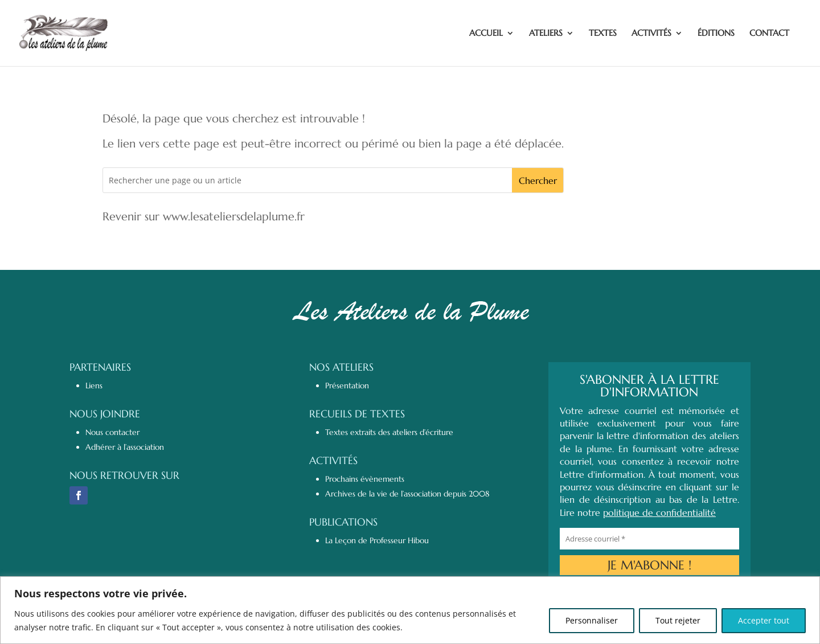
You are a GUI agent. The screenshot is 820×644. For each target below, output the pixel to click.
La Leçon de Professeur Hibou (377, 540)
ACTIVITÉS (651, 34)
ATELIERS (546, 34)
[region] (410, 610)
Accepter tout (764, 620)
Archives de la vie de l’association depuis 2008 (407, 494)
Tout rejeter (678, 620)
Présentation (347, 385)
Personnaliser (592, 620)
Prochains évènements (365, 479)
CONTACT (769, 34)
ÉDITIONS (716, 34)
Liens (94, 385)
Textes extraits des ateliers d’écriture (389, 432)
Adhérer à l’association (125, 447)
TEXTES (603, 34)
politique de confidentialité (659, 512)
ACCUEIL (486, 34)
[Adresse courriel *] (649, 539)
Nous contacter (112, 432)
